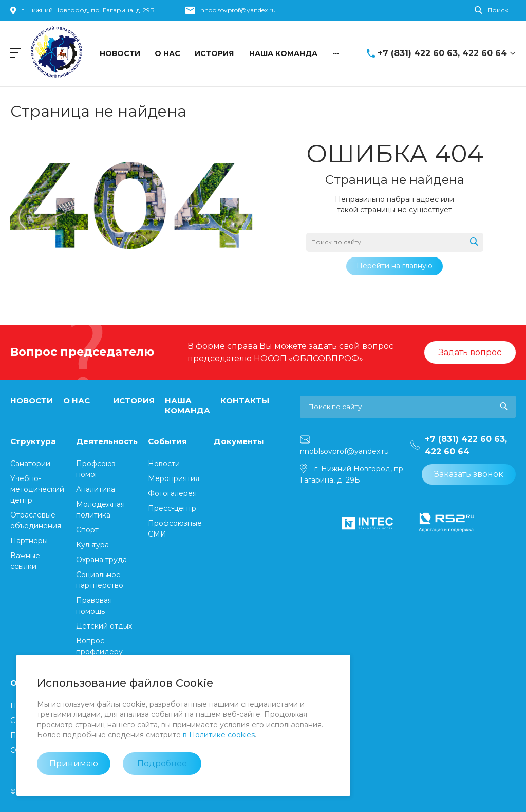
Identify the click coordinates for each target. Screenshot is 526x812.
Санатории (30, 464)
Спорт (87, 530)
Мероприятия (174, 478)
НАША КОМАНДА (187, 406)
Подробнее (162, 763)
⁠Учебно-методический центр (37, 489)
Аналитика (96, 489)
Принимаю (74, 763)
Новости (164, 464)
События (167, 441)
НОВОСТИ (32, 401)
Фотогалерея (172, 493)
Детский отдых (104, 626)
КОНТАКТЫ (245, 401)
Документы (239, 441)
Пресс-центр (172, 508)
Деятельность (107, 441)
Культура (92, 545)
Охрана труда (101, 560)
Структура (33, 441)
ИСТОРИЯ (134, 401)
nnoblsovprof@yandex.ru (238, 10)
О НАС (77, 401)
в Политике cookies (219, 735)
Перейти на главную (394, 266)
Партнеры (29, 541)
